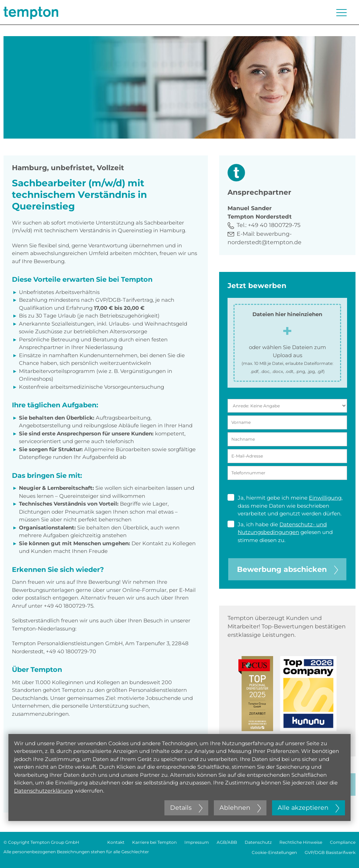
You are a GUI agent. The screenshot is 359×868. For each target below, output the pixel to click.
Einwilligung (325, 498)
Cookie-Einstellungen (274, 852)
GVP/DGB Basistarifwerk (330, 852)
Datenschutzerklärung (43, 791)
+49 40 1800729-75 (274, 225)
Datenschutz (258, 842)
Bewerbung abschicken (287, 569)
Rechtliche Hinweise (301, 842)
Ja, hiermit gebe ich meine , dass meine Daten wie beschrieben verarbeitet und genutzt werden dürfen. (285, 505)
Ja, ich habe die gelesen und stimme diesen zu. (280, 532)
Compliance (343, 842)
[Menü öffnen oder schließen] (341, 13)
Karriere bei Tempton (154, 842)
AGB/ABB (227, 842)
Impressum (197, 842)
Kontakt (116, 842)
